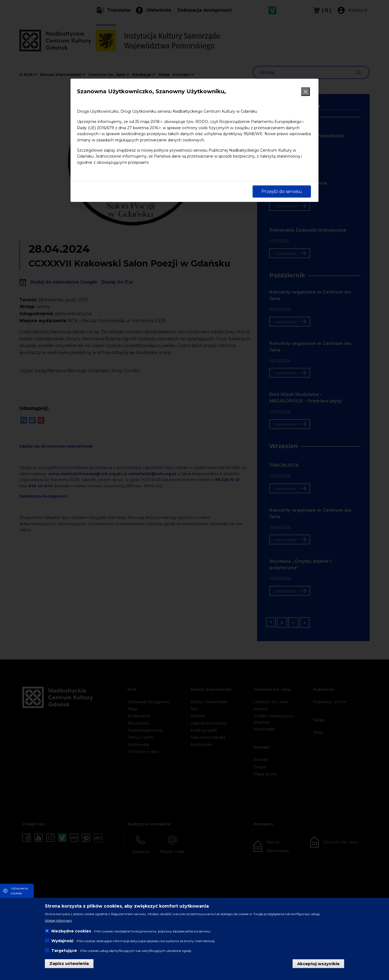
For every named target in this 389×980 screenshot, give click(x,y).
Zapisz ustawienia (69, 963)
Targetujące (64, 951)
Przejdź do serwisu (282, 191)
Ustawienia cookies (19, 891)
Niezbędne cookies (71, 931)
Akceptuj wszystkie (318, 963)
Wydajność (62, 941)
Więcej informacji (58, 920)
